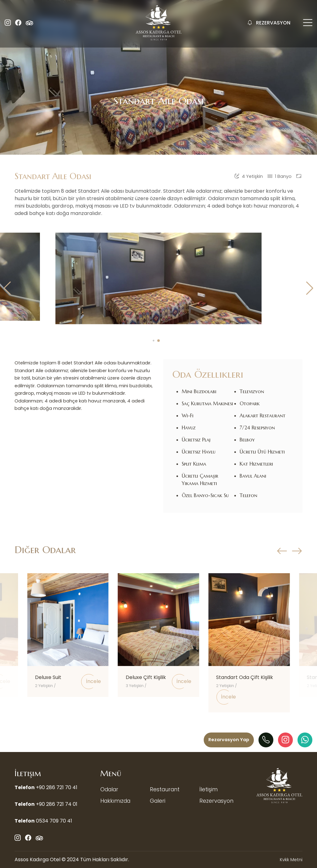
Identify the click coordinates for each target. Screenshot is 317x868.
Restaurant (165, 789)
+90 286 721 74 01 (57, 804)
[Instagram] (285, 740)
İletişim (208, 789)
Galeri (158, 801)
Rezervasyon (216, 801)
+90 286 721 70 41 (57, 787)
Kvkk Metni (291, 860)
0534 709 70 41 (54, 821)
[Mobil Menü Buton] (308, 24)
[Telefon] (266, 740)
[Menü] (229, 740)
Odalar (109, 789)
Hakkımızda (115, 801)
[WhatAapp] (305, 740)
